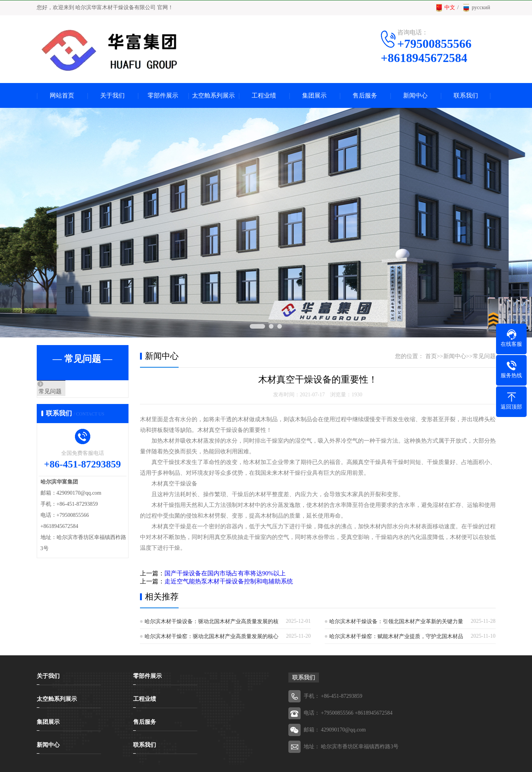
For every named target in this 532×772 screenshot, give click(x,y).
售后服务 (365, 95)
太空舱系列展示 (213, 95)
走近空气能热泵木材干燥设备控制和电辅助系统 (229, 581)
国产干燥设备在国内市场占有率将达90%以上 (225, 573)
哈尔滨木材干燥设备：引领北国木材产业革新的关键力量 (396, 621)
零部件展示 (163, 95)
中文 (445, 8)
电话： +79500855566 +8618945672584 (348, 713)
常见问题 (66, 392)
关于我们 (112, 95)
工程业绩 (264, 95)
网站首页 (62, 95)
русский (476, 8)
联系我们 (466, 95)
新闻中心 (415, 95)
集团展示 (314, 95)
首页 (431, 356)
